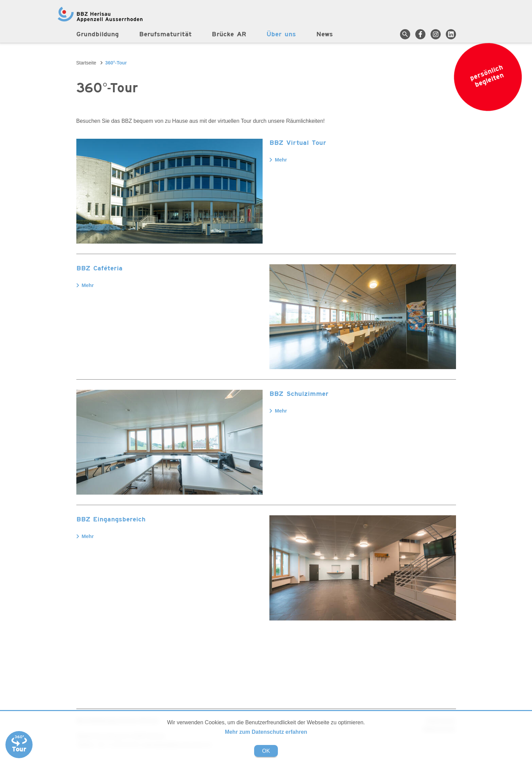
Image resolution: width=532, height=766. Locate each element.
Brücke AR (229, 35)
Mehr (278, 160)
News (325, 35)
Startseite (86, 63)
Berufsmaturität (165, 35)
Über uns (282, 35)
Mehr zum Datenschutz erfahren (266, 732)
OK (266, 751)
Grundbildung (98, 35)
